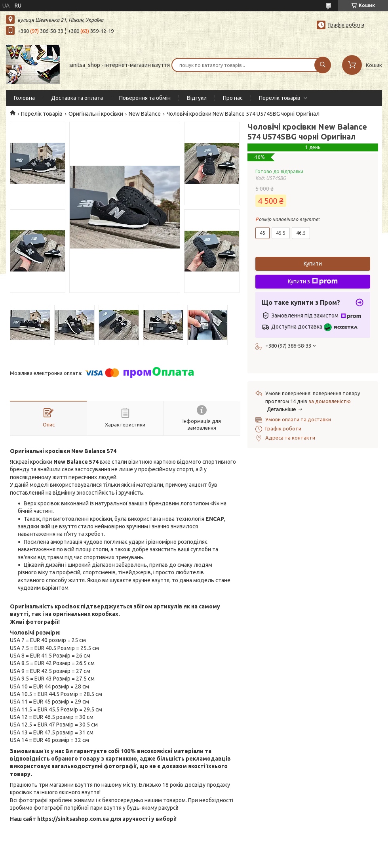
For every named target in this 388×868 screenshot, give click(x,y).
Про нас (233, 98)
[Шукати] (323, 65)
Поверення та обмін (145, 98)
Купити (313, 264)
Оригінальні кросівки (96, 114)
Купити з (313, 281)
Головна (24, 98)
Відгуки (197, 98)
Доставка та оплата (77, 98)
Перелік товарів (280, 98)
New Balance (145, 114)
